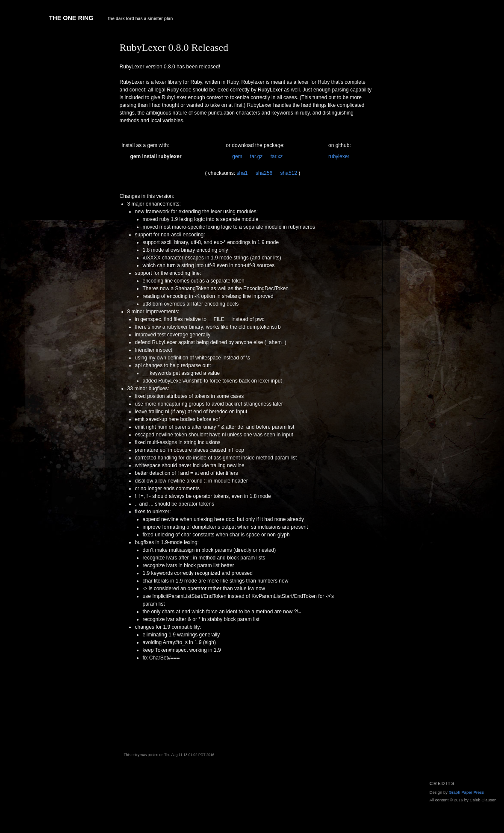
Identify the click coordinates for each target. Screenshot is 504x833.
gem (237, 156)
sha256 (264, 173)
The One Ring (71, 18)
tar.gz (256, 156)
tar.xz (277, 156)
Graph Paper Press (466, 792)
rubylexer (339, 156)
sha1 (242, 173)
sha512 (289, 173)
